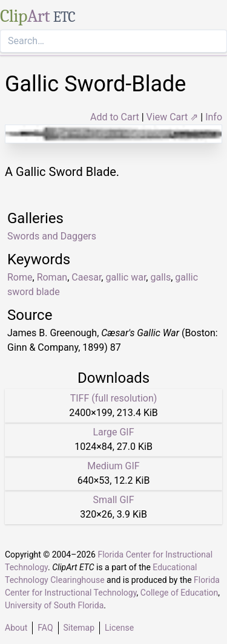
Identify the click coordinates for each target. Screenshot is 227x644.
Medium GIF (113, 466)
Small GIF (113, 500)
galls (160, 277)
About (16, 628)
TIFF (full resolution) (114, 398)
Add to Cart (115, 117)
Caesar (86, 277)
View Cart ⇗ (173, 117)
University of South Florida (54, 605)
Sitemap (79, 628)
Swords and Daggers (52, 236)
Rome (20, 277)
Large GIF (113, 432)
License (119, 628)
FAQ (45, 628)
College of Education (179, 593)
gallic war (126, 277)
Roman (52, 277)
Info (214, 117)
